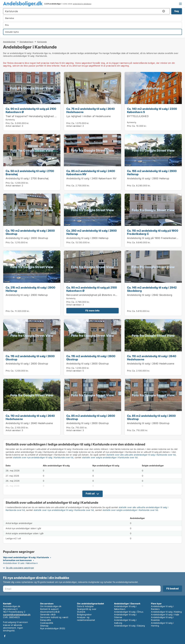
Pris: (8, 123)
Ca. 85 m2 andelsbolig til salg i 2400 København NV (91, 173)
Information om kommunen (17, 560)
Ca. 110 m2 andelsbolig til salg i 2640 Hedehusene (152, 358)
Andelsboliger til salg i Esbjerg (129, 626)
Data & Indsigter (85, 606)
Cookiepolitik (47, 623)
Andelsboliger (9, 42)
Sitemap (44, 626)
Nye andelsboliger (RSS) (53, 628)
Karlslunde (42, 42)
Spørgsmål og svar (87, 609)
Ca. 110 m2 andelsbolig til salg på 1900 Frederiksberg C (153, 232)
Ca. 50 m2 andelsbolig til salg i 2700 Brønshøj (30, 173)
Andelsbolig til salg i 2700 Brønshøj (27, 178)
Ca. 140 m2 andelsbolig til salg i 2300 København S (152, 110)
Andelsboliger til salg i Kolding (166, 612)
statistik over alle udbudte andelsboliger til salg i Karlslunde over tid (141, 455)
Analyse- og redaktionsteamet (86, 619)
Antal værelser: (13, 126)
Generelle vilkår (48, 614)
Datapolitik (46, 620)
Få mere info (92, 311)
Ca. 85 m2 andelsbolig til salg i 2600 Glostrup (91, 417)
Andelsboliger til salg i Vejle (165, 614)
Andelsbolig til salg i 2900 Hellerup (148, 178)
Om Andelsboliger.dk (51, 606)
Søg (177, 11)
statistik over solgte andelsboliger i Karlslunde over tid (110, 457)
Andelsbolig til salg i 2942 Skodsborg (150, 295)
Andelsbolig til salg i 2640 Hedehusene (151, 364)
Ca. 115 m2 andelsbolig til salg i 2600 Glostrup (30, 358)
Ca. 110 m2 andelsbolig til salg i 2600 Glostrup (30, 232)
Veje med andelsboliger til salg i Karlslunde (26, 557)
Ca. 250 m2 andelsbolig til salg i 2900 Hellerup (92, 232)
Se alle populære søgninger (20, 568)
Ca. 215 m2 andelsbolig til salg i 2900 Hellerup (31, 289)
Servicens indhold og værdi (54, 617)
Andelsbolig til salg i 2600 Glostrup (27, 238)
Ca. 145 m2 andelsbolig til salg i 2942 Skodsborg (152, 289)
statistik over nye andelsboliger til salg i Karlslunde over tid (43, 457)
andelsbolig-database (82, 4)
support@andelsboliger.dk (17, 614)
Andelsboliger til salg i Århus (129, 612)
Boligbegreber (84, 614)
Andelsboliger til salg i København (20, 563)
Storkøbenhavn (26, 42)
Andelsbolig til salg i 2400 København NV (91, 178)
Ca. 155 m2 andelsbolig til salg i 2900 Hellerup (152, 173)
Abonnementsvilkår (50, 612)
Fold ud (90, 493)
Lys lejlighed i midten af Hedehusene (88, 116)
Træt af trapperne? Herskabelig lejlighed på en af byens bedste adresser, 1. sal (53, 116)
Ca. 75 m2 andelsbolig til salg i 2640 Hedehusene (91, 110)
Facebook (5, 636)
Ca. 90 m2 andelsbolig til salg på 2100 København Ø (31, 110)
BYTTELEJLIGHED (138, 116)
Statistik (81, 612)
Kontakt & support (49, 609)
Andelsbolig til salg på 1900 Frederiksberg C (154, 238)
